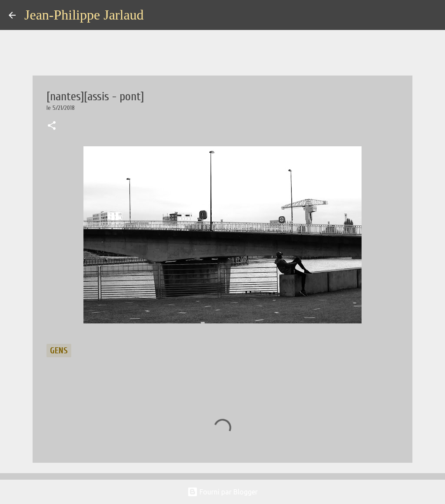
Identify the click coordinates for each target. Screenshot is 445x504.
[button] (52, 126)
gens (59, 351)
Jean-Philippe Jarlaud (84, 15)
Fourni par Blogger (222, 492)
